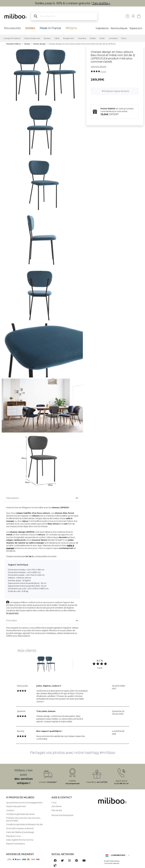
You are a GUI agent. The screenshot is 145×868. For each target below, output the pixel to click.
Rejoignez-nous (13, 836)
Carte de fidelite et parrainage (20, 832)
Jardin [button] (102, 38)
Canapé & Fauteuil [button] (12, 38)
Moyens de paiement (16, 806)
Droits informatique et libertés (20, 828)
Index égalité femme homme (20, 840)
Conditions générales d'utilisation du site (25, 824)
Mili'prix (71, 28)
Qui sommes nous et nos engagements (24, 803)
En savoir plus (12, 613)
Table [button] (57, 38)
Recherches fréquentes (62, 815)
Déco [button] (124, 38)
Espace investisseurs (16, 844)
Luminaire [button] (113, 38)
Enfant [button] (93, 38)
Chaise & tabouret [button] (32, 38)
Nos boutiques (119, 28)
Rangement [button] (69, 38)
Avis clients (56, 806)
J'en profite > (101, 3)
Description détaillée (98, 66)
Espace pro (136, 28)
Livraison (10, 810)
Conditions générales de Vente (20, 814)
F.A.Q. (54, 803)
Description (13, 498)
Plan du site (57, 810)
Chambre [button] (82, 38)
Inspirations (102, 28)
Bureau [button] (47, 38)
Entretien (12, 620)
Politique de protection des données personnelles (23, 819)
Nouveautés (12, 28)
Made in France (50, 28)
